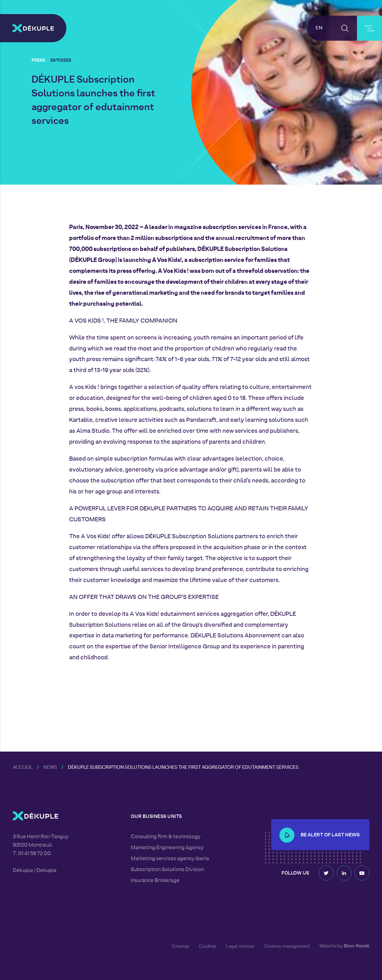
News (50, 768)
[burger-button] (369, 28)
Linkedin (344, 872)
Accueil (23, 768)
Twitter (326, 872)
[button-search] (345, 28)
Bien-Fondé (357, 946)
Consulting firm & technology (166, 837)
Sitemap (181, 947)
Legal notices (240, 947)
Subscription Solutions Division (167, 870)
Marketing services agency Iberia (170, 859)
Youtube (362, 872)
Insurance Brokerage (155, 881)
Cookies (208, 947)
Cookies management (287, 947)
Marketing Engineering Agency (167, 848)
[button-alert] (287, 831)
